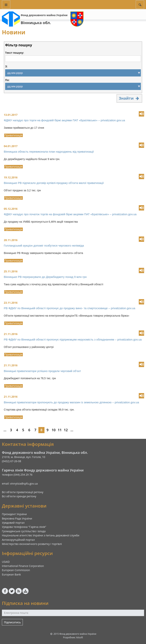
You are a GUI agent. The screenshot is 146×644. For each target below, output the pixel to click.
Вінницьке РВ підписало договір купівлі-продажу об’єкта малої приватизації (54, 183)
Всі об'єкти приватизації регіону (23, 492)
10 (54, 430)
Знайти (129, 98)
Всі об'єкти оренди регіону (19, 496)
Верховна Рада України (17, 518)
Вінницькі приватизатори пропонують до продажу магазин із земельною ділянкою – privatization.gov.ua (71, 402)
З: (6, 66)
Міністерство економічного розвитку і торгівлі (32, 544)
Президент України (14, 514)
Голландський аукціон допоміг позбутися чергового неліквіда (44, 246)
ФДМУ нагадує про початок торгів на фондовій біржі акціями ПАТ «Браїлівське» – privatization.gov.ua (70, 214)
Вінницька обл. (36, 23)
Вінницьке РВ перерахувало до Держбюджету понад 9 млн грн (45, 277)
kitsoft (80, 637)
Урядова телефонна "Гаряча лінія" (24, 527)
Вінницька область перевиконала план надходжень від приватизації (49, 152)
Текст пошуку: (15, 53)
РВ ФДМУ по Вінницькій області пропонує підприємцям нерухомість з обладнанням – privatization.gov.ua (73, 339)
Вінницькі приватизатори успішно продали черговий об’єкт (42, 371)
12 (66, 430)
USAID (6, 562)
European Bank (11, 574)
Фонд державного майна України (44, 15)
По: (7, 80)
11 (60, 430)
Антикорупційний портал (18, 540)
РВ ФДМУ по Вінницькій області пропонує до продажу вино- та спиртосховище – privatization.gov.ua (69, 308)
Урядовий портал (13, 523)
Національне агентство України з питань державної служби (41, 535)
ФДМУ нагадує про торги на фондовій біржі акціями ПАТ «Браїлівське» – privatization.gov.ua (64, 120)
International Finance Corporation (23, 566)
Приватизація (13, 135)
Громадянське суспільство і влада (24, 531)
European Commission (16, 570)
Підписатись (12, 622)
